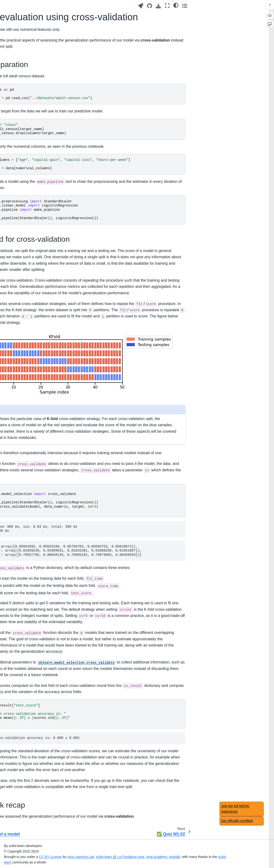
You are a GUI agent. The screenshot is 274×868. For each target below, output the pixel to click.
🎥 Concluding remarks (24, 704)
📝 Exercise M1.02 (25, 114)
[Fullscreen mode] (248, 6)
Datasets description (22, 739)
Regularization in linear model (24, 419)
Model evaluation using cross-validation (29, 192)
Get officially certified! (237, 821)
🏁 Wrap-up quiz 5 (20, 517)
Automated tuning (20, 341)
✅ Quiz (12, 823)
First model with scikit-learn (27, 103)
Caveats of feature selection (20, 805)
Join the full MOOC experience (235, 809)
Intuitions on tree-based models (24, 467)
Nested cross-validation (24, 654)
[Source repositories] (231, 6)
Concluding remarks (22, 712)
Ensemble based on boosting (21, 568)
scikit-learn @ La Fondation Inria (175, 856)
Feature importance (21, 843)
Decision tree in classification (18, 480)
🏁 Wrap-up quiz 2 (20, 298)
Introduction (15, 8)
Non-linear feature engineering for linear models (22, 403)
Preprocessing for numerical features (24, 171)
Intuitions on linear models (20, 387)
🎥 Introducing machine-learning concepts (25, 30)
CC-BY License (105, 856)
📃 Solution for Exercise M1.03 (28, 158)
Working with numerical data (28, 137)
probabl (229, 856)
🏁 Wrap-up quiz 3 (20, 349)
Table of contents (19, 762)
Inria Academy (211, 856)
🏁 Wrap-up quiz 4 (20, 429)
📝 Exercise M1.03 (25, 148)
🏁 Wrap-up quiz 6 (20, 592)
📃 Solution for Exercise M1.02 (28, 124)
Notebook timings (19, 754)
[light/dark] (257, 5)
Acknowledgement (20, 747)
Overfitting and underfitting (17, 262)
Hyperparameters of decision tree (21, 507)
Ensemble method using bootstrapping (25, 555)
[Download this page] (239, 6)
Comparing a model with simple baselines (25, 630)
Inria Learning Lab (135, 856)
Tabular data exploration (25, 74)
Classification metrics (22, 661)
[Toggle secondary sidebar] (266, 6)
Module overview (19, 66)
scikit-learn (72, 862)
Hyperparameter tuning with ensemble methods (24, 582)
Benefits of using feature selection (25, 792)
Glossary (13, 731)
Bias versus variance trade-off (22, 288)
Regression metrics (21, 669)
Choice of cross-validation (19, 643)
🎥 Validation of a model (29, 182)
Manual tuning (17, 333)
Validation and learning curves (24, 275)
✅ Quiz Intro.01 (19, 41)
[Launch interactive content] (222, 6)
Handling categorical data (22, 213)
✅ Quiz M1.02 (22, 203)
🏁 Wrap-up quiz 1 (20, 224)
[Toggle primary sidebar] (63, 6)
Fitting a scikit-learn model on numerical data (22, 87)
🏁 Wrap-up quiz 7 (20, 677)
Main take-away (18, 231)
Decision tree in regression (18, 494)
